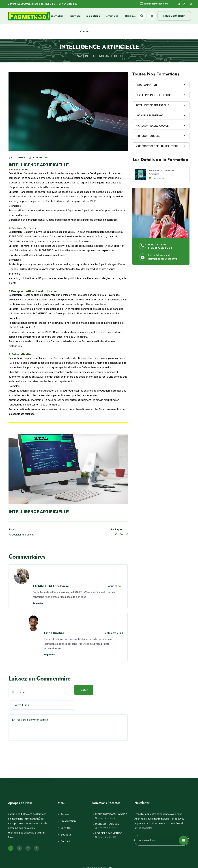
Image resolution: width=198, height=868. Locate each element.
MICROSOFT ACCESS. (107, 818)
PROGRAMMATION (146, 85)
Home (78, 56)
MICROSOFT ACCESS (148, 136)
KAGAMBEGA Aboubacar (51, 586)
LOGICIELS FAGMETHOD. (109, 828)
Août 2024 (114, 586)
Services (75, 16)
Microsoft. (28, 535)
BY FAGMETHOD (18, 158)
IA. (10, 535)
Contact (85, 31)
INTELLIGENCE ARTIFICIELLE (39, 165)
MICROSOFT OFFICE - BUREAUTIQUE (157, 146)
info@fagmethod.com (156, 4)
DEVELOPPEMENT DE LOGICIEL (154, 95)
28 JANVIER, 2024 (40, 158)
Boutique (130, 16)
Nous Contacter (174, 16)
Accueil (39, 16)
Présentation (56, 16)
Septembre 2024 (113, 633)
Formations (112, 16)
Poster (18, 738)
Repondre (38, 603)
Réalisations (93, 16)
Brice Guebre (54, 633)
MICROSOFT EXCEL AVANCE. (111, 809)
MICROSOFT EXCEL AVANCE (152, 126)
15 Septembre (159, 178)
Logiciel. (17, 535)
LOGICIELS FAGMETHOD (150, 116)
